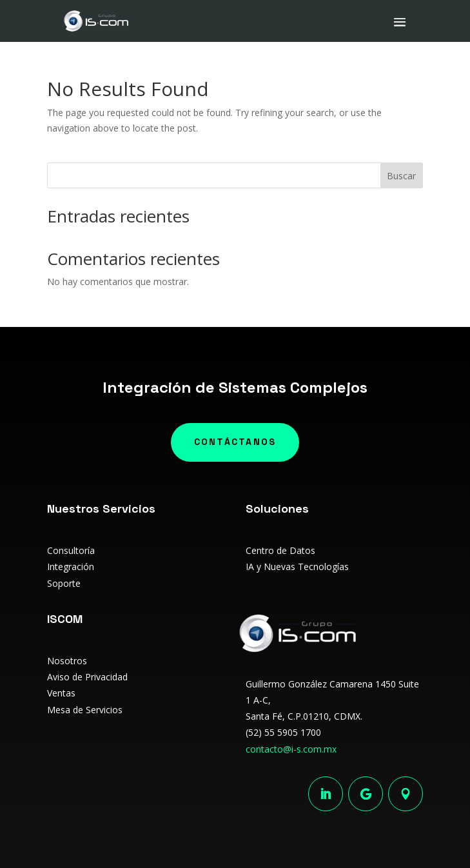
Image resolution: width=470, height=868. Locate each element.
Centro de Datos (280, 550)
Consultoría (71, 550)
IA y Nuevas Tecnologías (297, 567)
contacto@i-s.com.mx (291, 749)
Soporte (64, 583)
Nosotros (67, 661)
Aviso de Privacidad (87, 677)
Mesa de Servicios (85, 710)
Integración (71, 567)
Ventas (61, 693)
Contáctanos (235, 442)
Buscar (401, 176)
